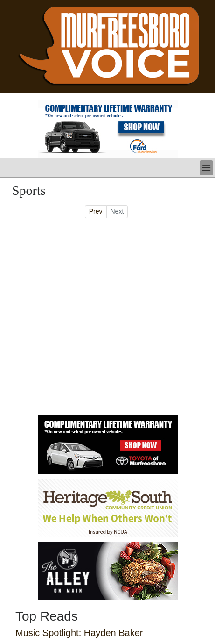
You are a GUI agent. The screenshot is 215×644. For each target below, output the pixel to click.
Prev (96, 211)
